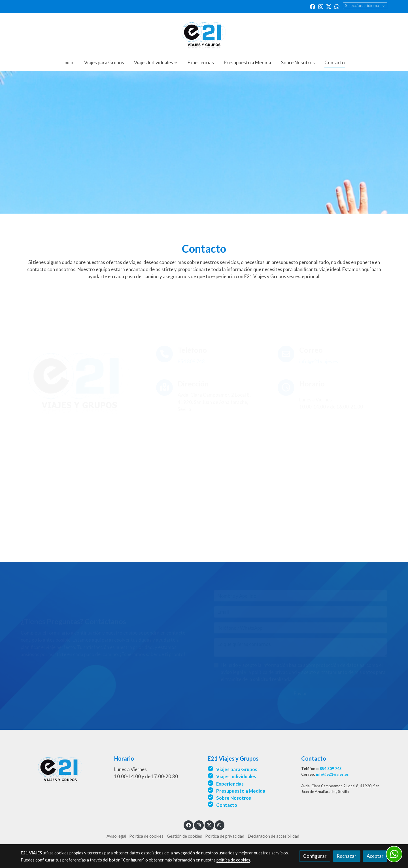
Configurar (315, 856)
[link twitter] (329, 6)
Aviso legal (116, 836)
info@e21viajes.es (332, 774)
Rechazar (347, 856)
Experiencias (230, 784)
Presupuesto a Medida (241, 791)
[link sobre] (64, 768)
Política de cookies (146, 836)
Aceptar (375, 856)
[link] (204, 34)
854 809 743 (331, 769)
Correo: (309, 774)
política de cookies (233, 860)
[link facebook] (313, 6)
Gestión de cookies (184, 836)
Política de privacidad (225, 836)
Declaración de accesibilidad (273, 836)
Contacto (227, 805)
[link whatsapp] (337, 6)
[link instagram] (321, 6)
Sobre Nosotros (234, 798)
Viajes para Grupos (237, 769)
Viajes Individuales (236, 776)
